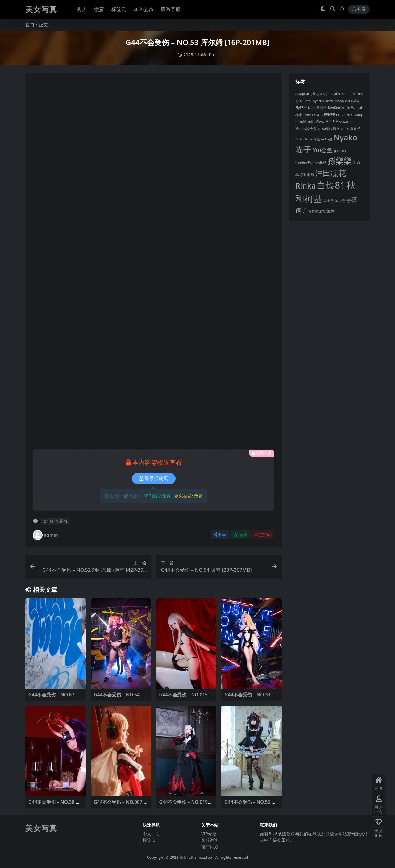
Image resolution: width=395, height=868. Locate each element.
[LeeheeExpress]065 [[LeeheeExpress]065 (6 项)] (311, 163)
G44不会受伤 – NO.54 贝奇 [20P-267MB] (120, 697)
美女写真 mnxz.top (196, 857)
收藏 (240, 535)
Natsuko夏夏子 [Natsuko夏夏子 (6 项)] (349, 129)
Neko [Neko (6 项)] (299, 139)
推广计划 (210, 847)
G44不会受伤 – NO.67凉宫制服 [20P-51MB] (54, 697)
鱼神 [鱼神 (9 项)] (331, 211)
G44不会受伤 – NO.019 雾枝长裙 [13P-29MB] (184, 805)
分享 (220, 535)
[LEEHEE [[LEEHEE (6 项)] (340, 151)
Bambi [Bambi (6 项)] (346, 94)
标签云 (149, 840)
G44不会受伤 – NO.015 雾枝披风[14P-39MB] (184, 697)
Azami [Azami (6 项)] (335, 94)
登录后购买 (154, 479)
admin (45, 535)
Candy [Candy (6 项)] (328, 101)
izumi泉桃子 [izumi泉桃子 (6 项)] (317, 108)
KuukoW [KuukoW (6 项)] (348, 108)
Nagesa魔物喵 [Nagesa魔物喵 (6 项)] (325, 129)
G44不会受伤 (55, 521)
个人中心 (151, 834)
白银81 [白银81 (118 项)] (331, 185)
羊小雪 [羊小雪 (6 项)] (328, 201)
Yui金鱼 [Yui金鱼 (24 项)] (323, 150)
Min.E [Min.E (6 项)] (330, 122)
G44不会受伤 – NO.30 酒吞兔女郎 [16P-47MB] (54, 805)
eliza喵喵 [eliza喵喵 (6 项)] (352, 101)
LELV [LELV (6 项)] (340, 115)
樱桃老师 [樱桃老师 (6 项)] (307, 175)
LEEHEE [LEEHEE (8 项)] (328, 115)
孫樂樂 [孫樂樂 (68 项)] (340, 161)
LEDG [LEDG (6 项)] (316, 115)
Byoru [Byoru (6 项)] (317, 101)
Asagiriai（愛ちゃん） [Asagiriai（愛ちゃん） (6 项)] (312, 94)
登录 (359, 9)
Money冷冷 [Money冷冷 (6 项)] (304, 129)
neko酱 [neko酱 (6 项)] (327, 139)
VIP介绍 (209, 834)
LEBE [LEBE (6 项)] (307, 115)
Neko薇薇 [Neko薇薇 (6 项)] (312, 139)
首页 (30, 24)
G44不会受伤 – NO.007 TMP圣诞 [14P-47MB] (120, 805)
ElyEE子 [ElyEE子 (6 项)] (301, 108)
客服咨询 (210, 840)
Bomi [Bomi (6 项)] (307, 101)
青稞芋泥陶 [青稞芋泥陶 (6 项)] (317, 211)
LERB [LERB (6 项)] (349, 115)
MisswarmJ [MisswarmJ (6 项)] (344, 122)
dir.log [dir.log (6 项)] (339, 101)
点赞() (263, 535)
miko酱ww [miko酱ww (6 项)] (316, 122)
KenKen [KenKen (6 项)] (334, 108)
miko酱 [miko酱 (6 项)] (301, 122)
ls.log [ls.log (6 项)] (358, 115)
